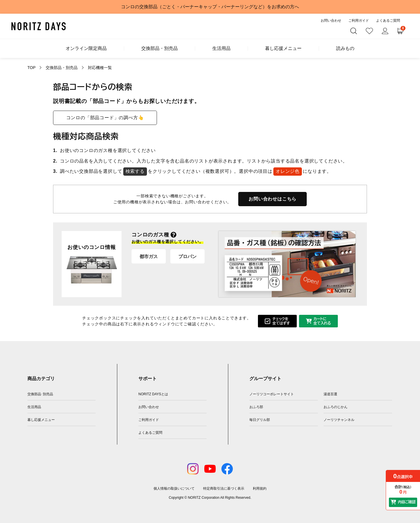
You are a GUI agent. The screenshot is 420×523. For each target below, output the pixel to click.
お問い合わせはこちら (272, 199)
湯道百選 (330, 394)
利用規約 (260, 488)
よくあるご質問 (388, 21)
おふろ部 (256, 407)
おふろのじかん (336, 407)
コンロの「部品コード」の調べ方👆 (105, 118)
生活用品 (221, 48)
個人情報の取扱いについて (174, 488)
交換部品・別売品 (159, 48)
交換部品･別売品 (40, 394)
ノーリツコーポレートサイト (272, 394)
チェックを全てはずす (281, 321)
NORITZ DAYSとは (153, 394)
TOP (31, 68)
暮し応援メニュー (283, 48)
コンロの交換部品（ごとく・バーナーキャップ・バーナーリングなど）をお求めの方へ (210, 7)
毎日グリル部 (260, 420)
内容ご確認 (407, 502)
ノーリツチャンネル (339, 420)
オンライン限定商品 (86, 48)
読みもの (345, 48)
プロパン (187, 257)
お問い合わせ (331, 21)
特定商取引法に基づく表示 (224, 488)
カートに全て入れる (322, 321)
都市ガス (149, 257)
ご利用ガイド (359, 21)
